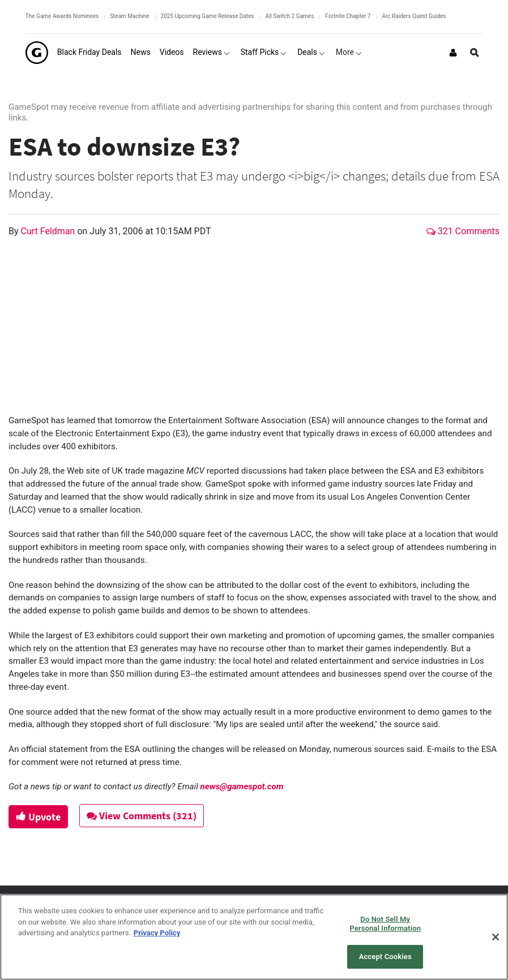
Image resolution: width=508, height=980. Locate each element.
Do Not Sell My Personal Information (385, 924)
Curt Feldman (49, 231)
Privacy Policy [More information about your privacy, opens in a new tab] (157, 933)
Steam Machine (129, 16)
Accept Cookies (385, 957)
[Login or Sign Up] (453, 53)
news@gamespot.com (242, 786)
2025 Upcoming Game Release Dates (208, 16)
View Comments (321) (142, 816)
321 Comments (463, 231)
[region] (254, 937)
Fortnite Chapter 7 (348, 16)
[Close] (496, 937)
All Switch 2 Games (289, 16)
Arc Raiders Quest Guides (414, 16)
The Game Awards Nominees (62, 16)
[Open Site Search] (475, 53)
